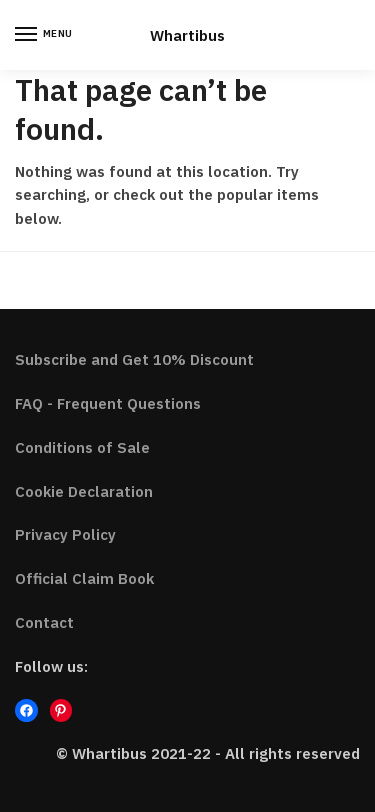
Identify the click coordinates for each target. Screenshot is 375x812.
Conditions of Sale (82, 447)
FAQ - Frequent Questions (108, 403)
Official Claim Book (84, 578)
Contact (44, 622)
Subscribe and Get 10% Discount (134, 359)
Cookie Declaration (84, 491)
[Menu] (45, 35)
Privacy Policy (65, 534)
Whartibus (187, 35)
